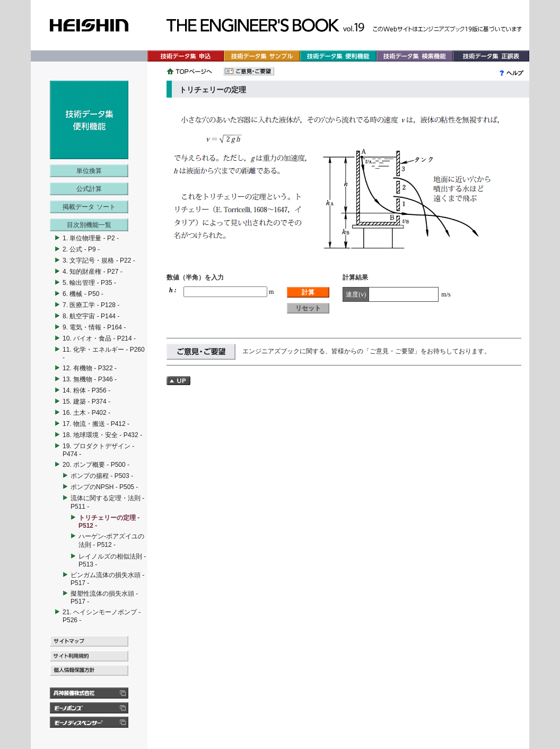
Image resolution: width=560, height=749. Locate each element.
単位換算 (89, 171)
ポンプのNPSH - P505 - (104, 487)
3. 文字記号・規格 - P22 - (99, 260)
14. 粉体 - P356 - (86, 390)
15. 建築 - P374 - (86, 402)
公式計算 (89, 189)
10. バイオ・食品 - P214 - (99, 338)
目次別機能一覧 (89, 225)
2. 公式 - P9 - (81, 249)
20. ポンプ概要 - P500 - (96, 465)
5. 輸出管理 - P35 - (89, 283)
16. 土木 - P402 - (86, 413)
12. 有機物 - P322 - (90, 368)
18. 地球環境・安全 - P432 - (102, 435)
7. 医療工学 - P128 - (91, 305)
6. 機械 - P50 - (83, 294)
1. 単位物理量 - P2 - (91, 238)
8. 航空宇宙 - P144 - (91, 316)
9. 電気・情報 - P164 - (94, 327)
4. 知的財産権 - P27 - (93, 272)
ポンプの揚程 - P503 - (102, 476)
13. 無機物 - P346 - (90, 379)
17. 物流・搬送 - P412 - (96, 424)
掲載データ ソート (89, 207)
